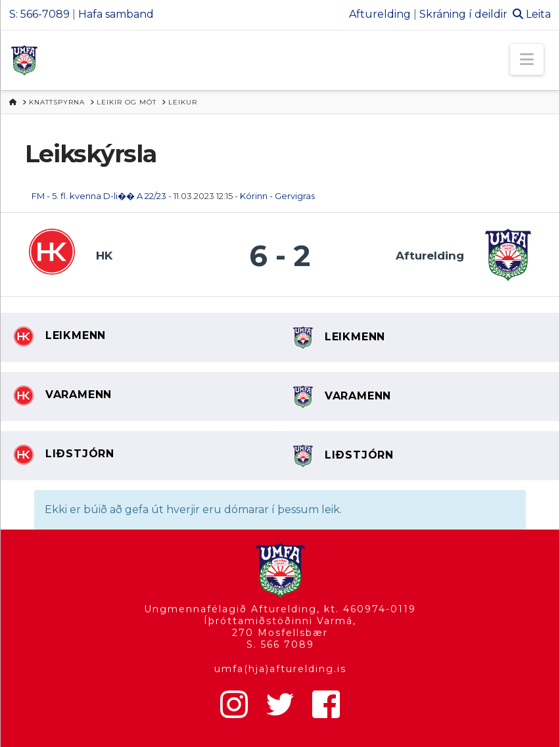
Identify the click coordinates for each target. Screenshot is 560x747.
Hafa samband (116, 14)
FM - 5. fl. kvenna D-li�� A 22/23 (99, 196)
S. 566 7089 (280, 645)
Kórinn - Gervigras (277, 196)
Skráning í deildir (463, 14)
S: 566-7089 (39, 14)
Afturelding (380, 14)
